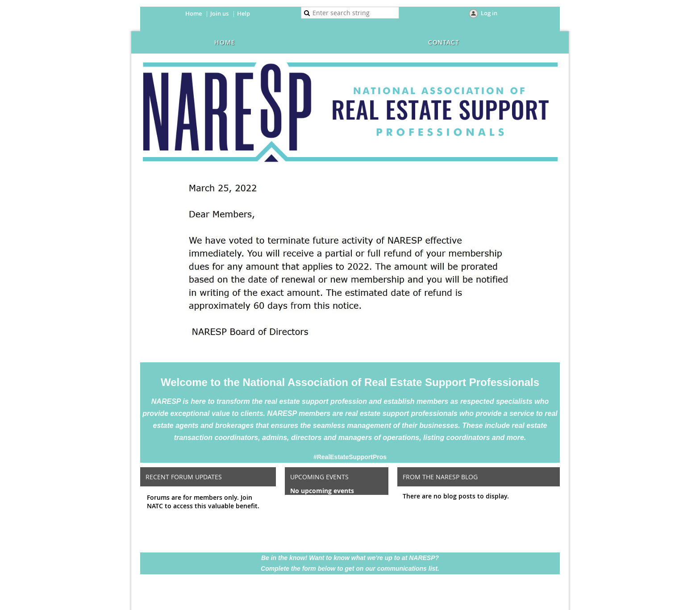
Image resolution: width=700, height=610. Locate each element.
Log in (489, 13)
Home (194, 13)
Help (244, 13)
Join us (219, 13)
